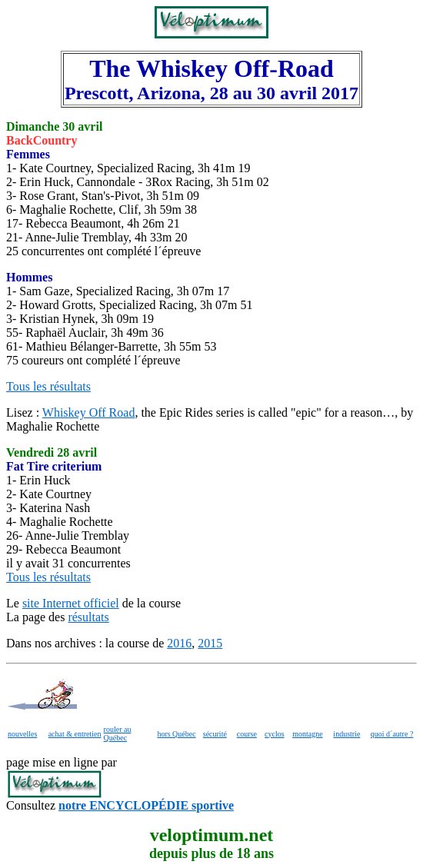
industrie (346, 734)
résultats (88, 617)
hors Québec (176, 734)
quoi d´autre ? (392, 734)
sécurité (215, 734)
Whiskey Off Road (89, 412)
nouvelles (22, 734)
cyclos (275, 734)
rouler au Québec (118, 733)
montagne (307, 734)
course (247, 734)
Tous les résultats (48, 386)
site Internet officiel (71, 603)
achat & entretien (75, 734)
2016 (179, 643)
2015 (210, 643)
